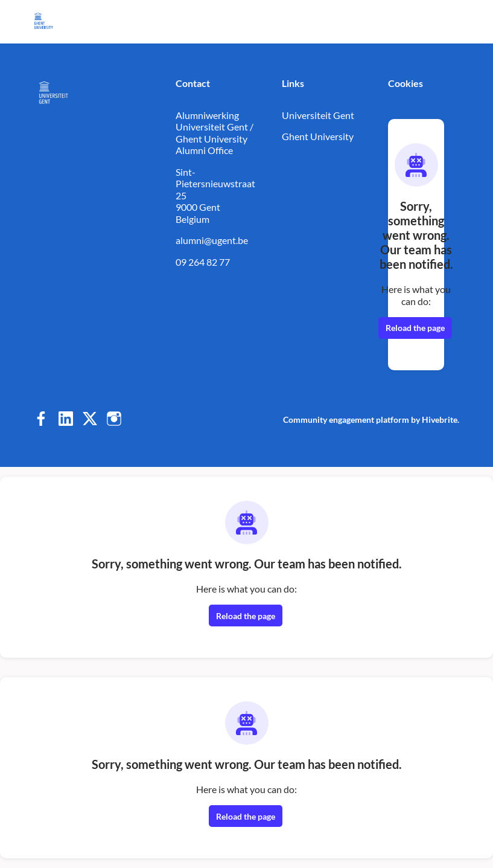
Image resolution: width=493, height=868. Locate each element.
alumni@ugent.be (212, 240)
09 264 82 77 (203, 262)
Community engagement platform (346, 420)
